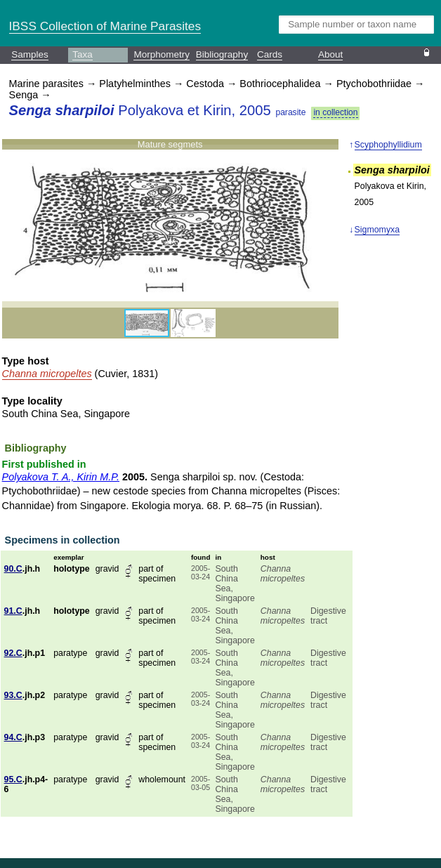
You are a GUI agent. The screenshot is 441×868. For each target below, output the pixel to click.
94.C (13, 737)
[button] (326, 223)
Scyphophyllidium (388, 145)
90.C (13, 569)
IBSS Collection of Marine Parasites (105, 26)
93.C (13, 695)
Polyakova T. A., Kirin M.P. (61, 477)
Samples (30, 54)
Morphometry (162, 54)
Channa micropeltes (47, 374)
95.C (13, 780)
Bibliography (222, 54)
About (330, 54)
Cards (270, 54)
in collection (335, 112)
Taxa (83, 54)
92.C (13, 653)
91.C (13, 611)
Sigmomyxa (377, 230)
